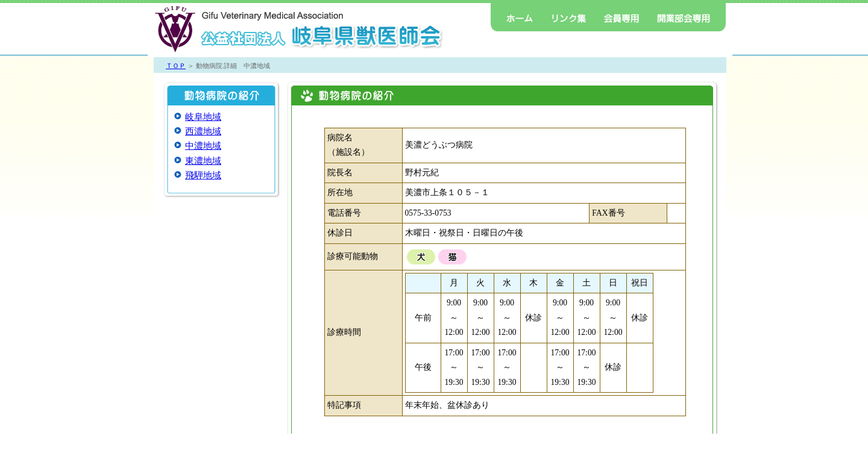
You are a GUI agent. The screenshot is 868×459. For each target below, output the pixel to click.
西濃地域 (203, 131)
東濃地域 (203, 161)
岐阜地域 (203, 117)
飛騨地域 (203, 175)
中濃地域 (203, 146)
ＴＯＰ (176, 66)
